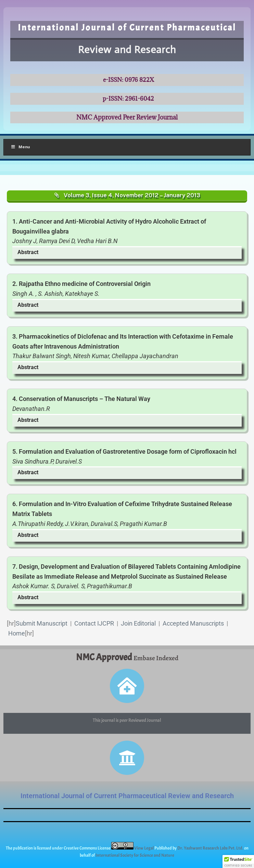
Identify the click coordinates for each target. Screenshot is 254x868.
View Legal (144, 848)
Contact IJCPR (94, 623)
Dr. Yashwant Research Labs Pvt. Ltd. (211, 848)
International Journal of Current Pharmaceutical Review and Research (127, 796)
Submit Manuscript (42, 623)
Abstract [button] (28, 252)
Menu (20, 147)
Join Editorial (138, 623)
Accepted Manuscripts (193, 623)
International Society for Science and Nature (135, 855)
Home (17, 633)
